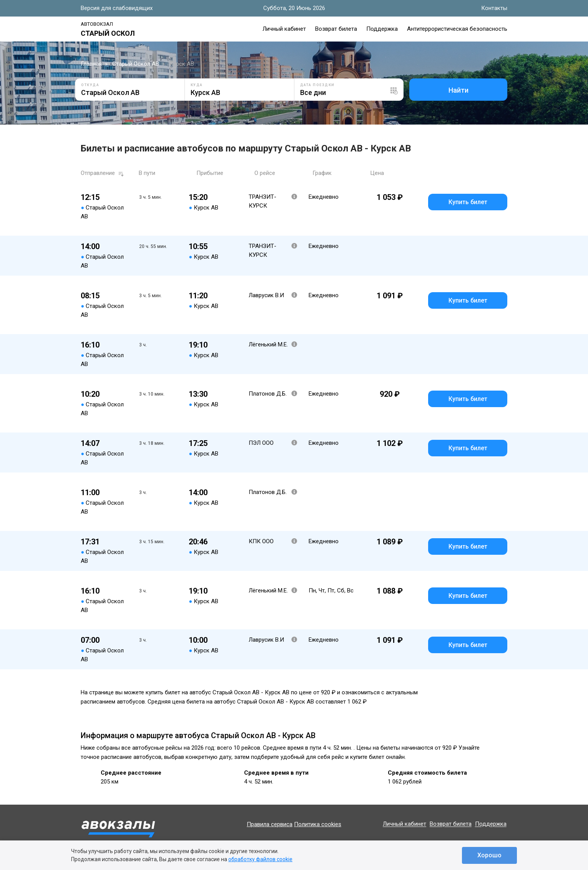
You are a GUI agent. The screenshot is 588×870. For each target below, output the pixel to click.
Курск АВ (182, 64)
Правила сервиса (270, 824)
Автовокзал (97, 24)
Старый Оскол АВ (136, 64)
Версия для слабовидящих (117, 8)
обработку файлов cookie (260, 859)
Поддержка (382, 29)
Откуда (90, 85)
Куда (197, 85)
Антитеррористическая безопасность (457, 29)
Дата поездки (317, 85)
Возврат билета (336, 29)
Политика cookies (318, 824)
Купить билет (468, 202)
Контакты (494, 8)
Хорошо (489, 855)
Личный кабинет (284, 29)
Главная (91, 64)
